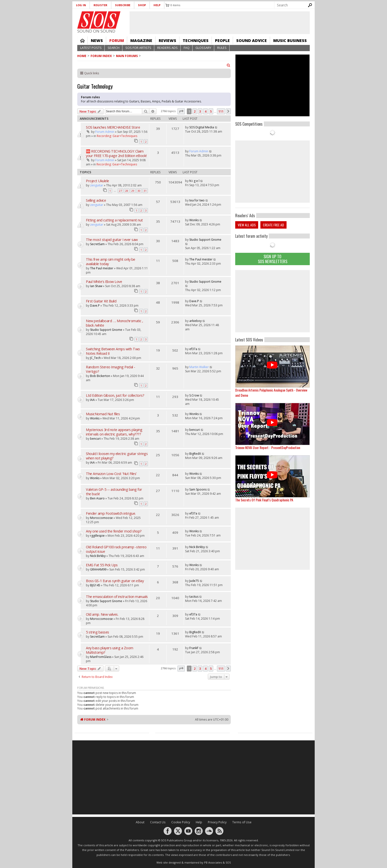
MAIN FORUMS (127, 56)
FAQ (187, 48)
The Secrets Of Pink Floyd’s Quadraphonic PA (264, 500)
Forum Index (101, 56)
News (97, 40)
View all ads (247, 225)
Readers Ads (167, 48)
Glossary (203, 48)
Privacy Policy (217, 822)
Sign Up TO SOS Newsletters (273, 259)
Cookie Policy (181, 822)
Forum (117, 40)
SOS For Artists (138, 48)
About (140, 822)
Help (157, 5)
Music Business (290, 40)
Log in (81, 5)
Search (114, 48)
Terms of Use (242, 822)
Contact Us (158, 822)
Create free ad (273, 225)
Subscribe (123, 5)
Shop (142, 5)
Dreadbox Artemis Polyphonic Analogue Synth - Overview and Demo (271, 393)
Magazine (141, 40)
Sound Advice (252, 40)
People (222, 40)
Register (100, 5)
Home (82, 40)
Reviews (167, 40)
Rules (222, 48)
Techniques (196, 40)
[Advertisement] (272, 301)
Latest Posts (91, 48)
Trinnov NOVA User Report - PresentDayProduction (268, 447)
